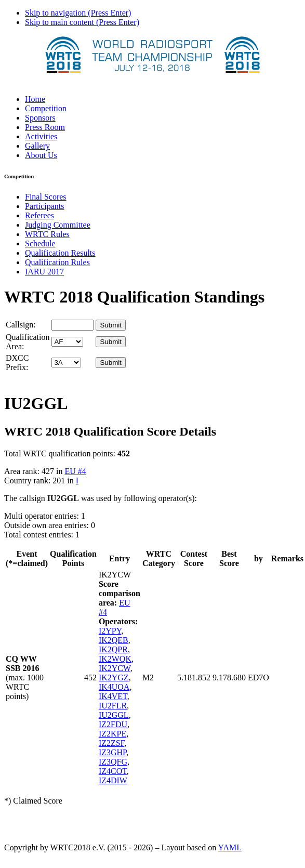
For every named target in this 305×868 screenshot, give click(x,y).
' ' (67, 342)
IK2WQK (115, 659)
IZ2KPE (112, 734)
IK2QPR (113, 649)
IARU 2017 (44, 272)
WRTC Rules (47, 234)
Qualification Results (60, 253)
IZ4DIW (113, 780)
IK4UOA (114, 687)
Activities (41, 136)
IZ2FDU (113, 724)
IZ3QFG (113, 762)
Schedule (40, 244)
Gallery (37, 146)
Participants (45, 206)
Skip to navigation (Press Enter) (78, 13)
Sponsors (40, 118)
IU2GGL (114, 715)
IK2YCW (115, 668)
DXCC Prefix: (17, 363)
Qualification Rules (57, 262)
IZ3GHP (112, 752)
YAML (230, 847)
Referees (39, 215)
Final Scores (46, 197)
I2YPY (110, 631)
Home (35, 99)
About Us (41, 155)
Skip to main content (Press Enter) (82, 22)
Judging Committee (58, 225)
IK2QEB (114, 640)
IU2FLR (113, 706)
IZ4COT (113, 771)
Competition (46, 108)
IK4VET (113, 696)
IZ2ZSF (111, 743)
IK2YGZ (114, 678)
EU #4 (75, 471)
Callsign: (21, 325)
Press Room (45, 127)
